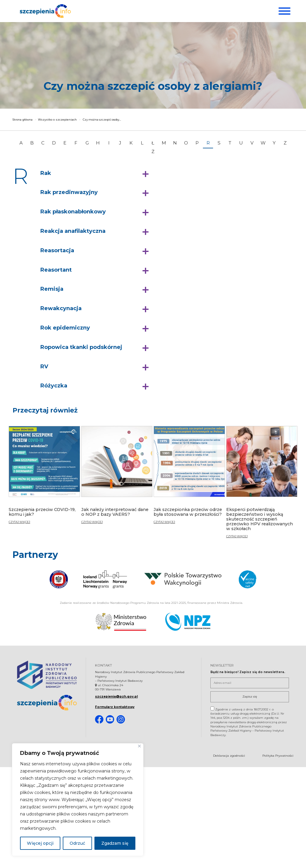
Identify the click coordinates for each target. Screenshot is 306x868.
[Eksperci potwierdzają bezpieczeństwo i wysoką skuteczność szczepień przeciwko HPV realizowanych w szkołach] (262, 486)
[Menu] (284, 11)
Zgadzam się (115, 843)
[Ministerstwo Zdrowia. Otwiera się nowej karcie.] (121, 622)
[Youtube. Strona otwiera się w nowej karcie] (110, 720)
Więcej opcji (40, 843)
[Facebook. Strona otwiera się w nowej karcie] (99, 720)
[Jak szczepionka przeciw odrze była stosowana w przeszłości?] (189, 479)
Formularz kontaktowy (115, 708)
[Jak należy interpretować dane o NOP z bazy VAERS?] (117, 479)
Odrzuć (77, 843)
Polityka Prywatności (278, 757)
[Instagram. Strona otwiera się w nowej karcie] (121, 720)
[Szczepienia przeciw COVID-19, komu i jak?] (44, 479)
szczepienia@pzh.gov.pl (116, 697)
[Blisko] (139, 746)
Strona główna (23, 121)
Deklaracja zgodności (229, 757)
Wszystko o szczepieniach (57, 121)
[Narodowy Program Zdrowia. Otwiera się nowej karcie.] (188, 622)
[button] (96, 175)
